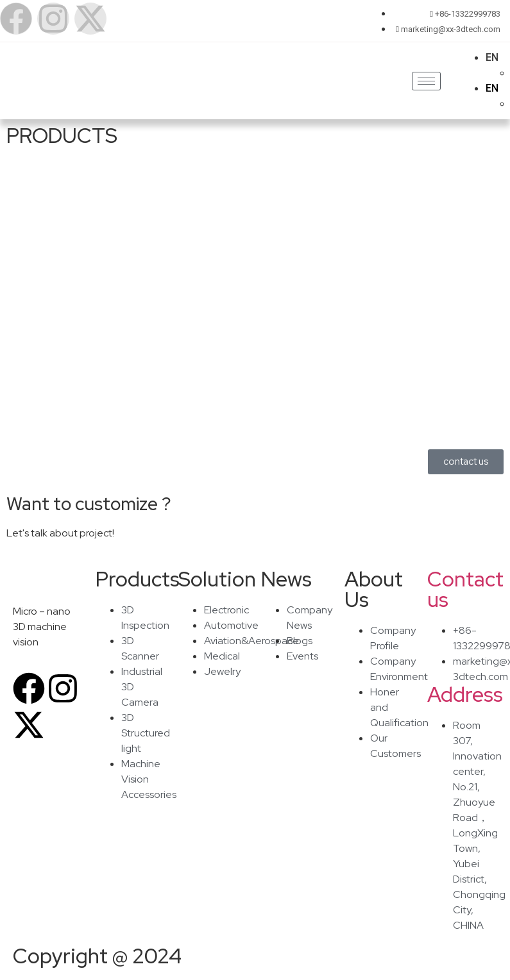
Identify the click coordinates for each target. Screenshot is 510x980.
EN (492, 57)
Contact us (465, 589)
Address (465, 694)
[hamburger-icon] (426, 81)
